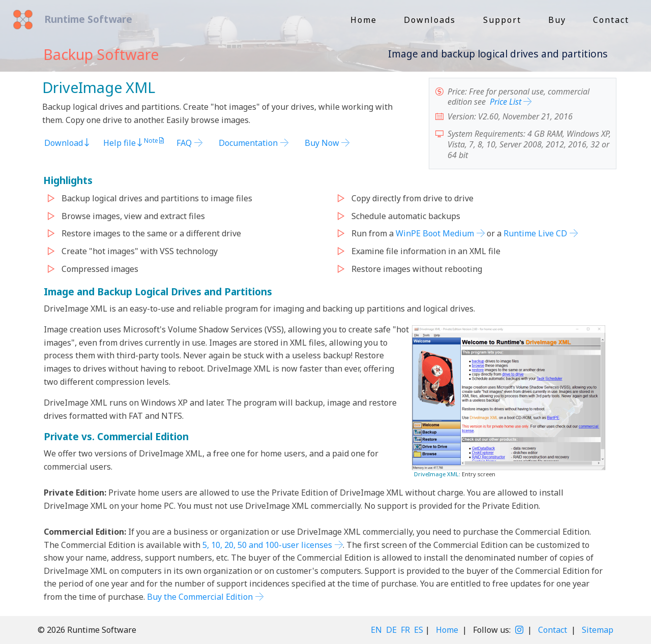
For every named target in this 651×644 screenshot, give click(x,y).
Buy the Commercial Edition (200, 597)
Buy (557, 20)
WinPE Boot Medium (435, 234)
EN (376, 630)
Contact (611, 20)
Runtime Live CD (535, 234)
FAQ (184, 143)
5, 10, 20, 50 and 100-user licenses (267, 545)
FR (405, 630)
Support (502, 20)
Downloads (430, 20)
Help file (124, 143)
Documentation (248, 143)
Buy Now (322, 143)
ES (419, 630)
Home (364, 20)
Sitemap (598, 630)
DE (391, 630)
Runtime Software (84, 19)
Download (68, 143)
